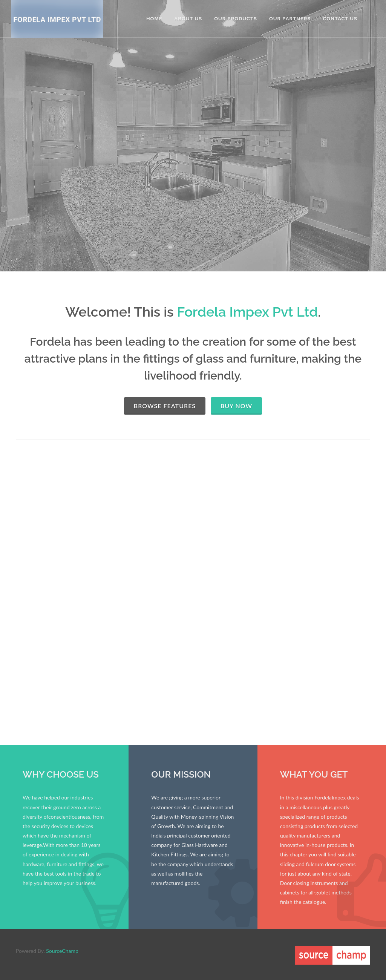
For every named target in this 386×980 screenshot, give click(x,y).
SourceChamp (62, 951)
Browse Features (165, 406)
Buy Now (236, 406)
